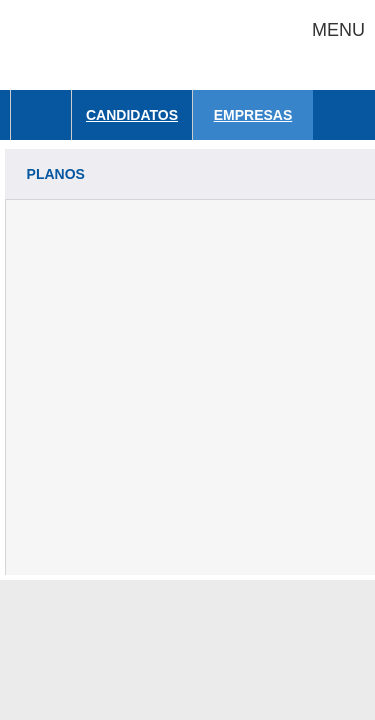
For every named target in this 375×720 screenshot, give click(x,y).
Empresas (253, 115)
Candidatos (132, 115)
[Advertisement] (187, 387)
